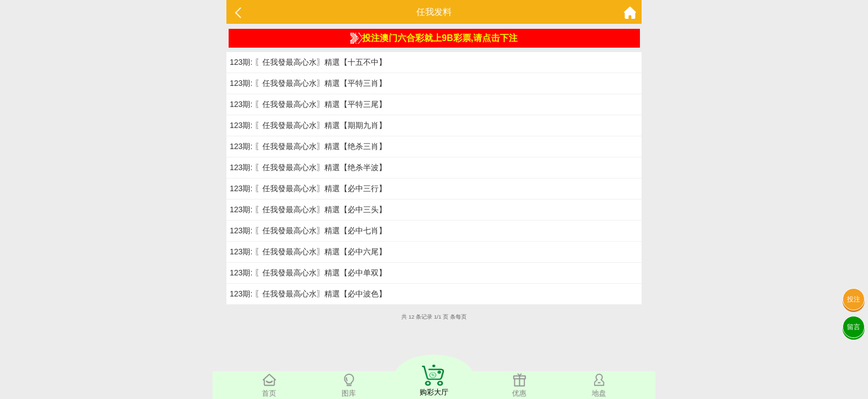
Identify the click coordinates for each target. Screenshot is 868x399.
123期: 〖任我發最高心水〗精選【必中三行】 (308, 188)
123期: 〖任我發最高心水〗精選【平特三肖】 (308, 83)
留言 (854, 327)
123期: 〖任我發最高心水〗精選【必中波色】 (308, 294)
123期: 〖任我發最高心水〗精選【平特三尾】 (308, 104)
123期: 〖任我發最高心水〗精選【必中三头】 (308, 209)
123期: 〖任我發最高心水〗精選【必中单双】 (308, 273)
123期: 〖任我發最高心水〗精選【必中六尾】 (308, 252)
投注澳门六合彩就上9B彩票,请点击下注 (434, 38)
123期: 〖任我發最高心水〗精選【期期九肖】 (308, 125)
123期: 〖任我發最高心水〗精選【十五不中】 (308, 62)
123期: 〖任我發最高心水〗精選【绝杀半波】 (308, 167)
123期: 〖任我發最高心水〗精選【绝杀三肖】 (308, 146)
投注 (854, 299)
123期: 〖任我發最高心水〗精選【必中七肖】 (308, 231)
